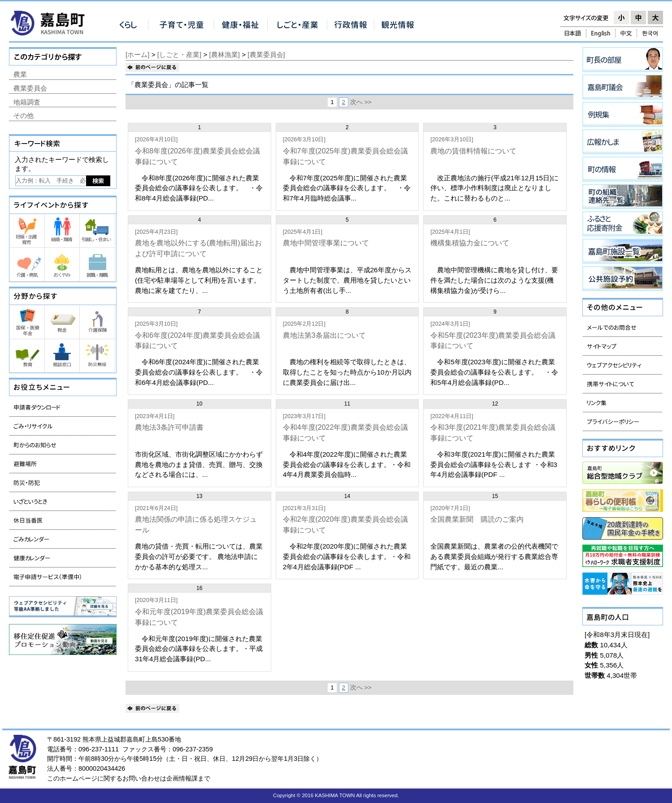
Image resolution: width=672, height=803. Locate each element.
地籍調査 (27, 102)
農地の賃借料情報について (473, 151)
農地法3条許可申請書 (169, 427)
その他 (24, 116)
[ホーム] (137, 55)
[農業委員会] (266, 55)
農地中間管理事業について (326, 243)
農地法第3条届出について (324, 335)
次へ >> (361, 102)
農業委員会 (30, 88)
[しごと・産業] (179, 55)
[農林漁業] (225, 55)
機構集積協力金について (470, 243)
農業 (20, 74)
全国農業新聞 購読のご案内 (477, 519)
